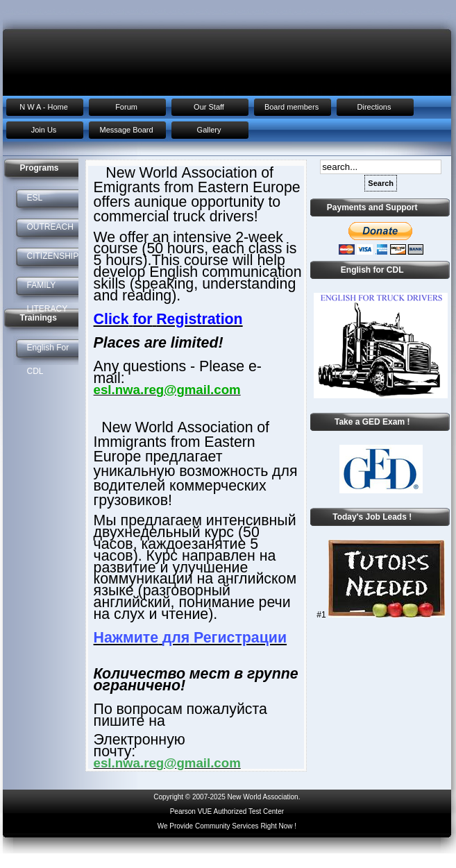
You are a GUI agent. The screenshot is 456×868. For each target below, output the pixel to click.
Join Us (44, 130)
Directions (374, 107)
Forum (126, 107)
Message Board (126, 130)
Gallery (209, 130)
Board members (292, 107)
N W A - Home (44, 107)
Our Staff (209, 107)
